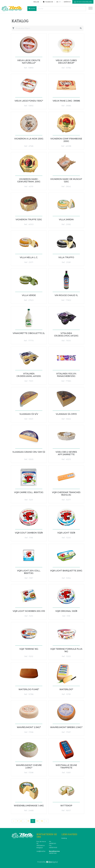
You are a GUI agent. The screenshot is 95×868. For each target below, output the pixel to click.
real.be (36, 2)
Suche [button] (33, 9)
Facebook (48, 2)
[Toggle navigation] (91, 9)
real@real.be (41, 851)
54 (42, 821)
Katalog (64, 838)
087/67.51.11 (67, 2)
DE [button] (57, 2)
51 (28, 821)
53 (37, 821)
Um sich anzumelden (83, 2)
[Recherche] (61, 9)
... (25, 821)
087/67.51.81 (53, 853)
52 (33, 821)
